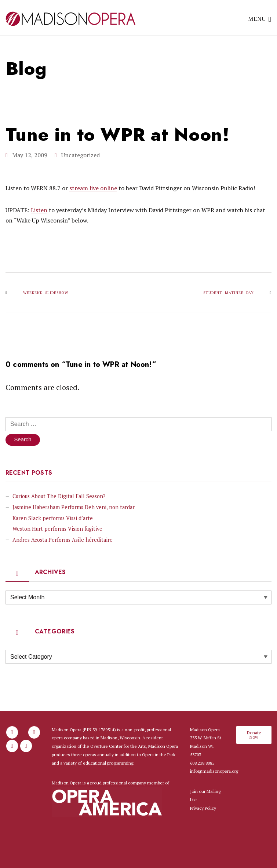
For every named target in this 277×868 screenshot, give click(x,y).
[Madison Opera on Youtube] (26, 746)
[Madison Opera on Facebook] (12, 733)
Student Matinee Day (229, 292)
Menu (260, 19)
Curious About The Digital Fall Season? (59, 496)
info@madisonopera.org (214, 771)
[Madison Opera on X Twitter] (12, 746)
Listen (39, 210)
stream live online (93, 188)
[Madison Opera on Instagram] (34, 733)
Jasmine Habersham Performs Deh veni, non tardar (74, 507)
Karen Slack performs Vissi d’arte (53, 518)
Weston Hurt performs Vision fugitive (57, 529)
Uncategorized (81, 155)
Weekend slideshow (46, 292)
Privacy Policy (203, 808)
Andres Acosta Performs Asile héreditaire (63, 540)
